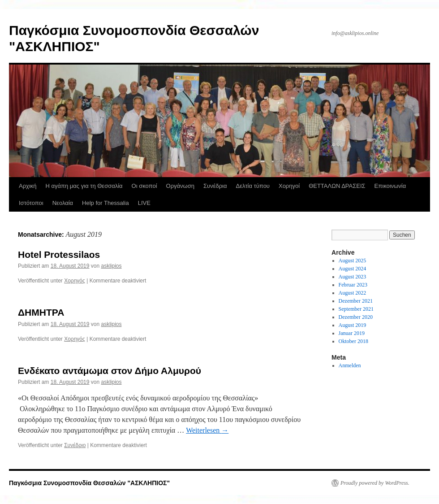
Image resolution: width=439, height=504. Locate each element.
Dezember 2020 (356, 317)
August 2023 (353, 277)
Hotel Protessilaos (59, 254)
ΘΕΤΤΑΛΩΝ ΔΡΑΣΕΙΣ (337, 186)
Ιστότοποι (31, 203)
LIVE (144, 203)
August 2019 (353, 325)
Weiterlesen (207, 430)
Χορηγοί (289, 186)
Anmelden (350, 365)
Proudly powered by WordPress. (375, 483)
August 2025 (353, 261)
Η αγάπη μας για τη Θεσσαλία (84, 186)
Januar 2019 (352, 333)
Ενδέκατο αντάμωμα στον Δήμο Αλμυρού (110, 371)
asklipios (112, 266)
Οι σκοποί (144, 186)
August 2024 (353, 269)
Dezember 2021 (356, 301)
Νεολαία (63, 203)
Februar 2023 (353, 285)
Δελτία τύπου (253, 186)
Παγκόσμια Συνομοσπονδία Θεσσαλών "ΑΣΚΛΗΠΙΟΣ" (89, 483)
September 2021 (356, 309)
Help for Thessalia (105, 203)
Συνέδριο (75, 445)
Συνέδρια (215, 186)
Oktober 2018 (353, 341)
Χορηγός (75, 281)
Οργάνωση (180, 186)
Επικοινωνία (390, 186)
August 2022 (353, 293)
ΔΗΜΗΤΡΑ (41, 312)
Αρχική (28, 186)
